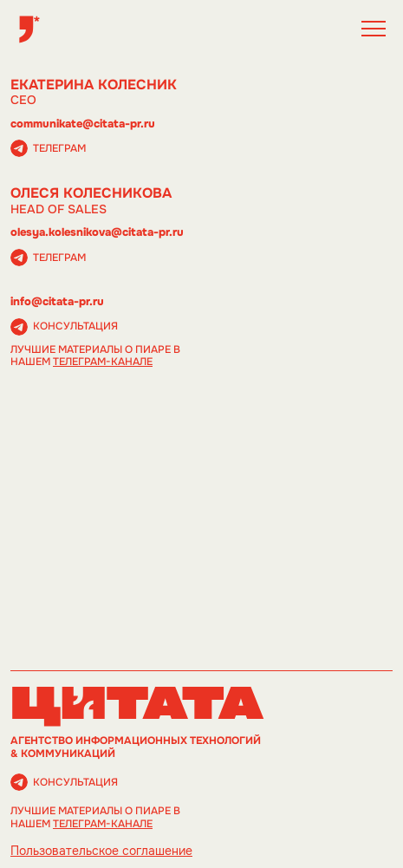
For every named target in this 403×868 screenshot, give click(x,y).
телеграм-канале (103, 362)
